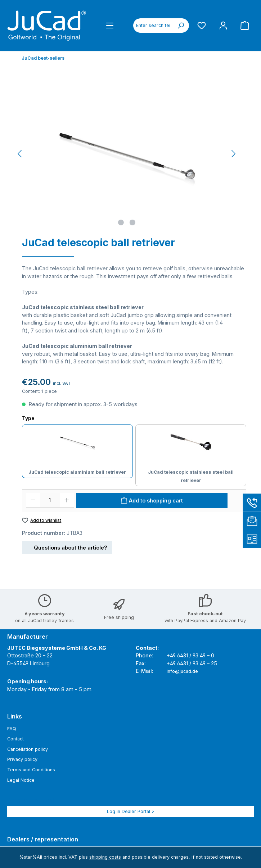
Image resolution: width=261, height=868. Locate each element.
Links (15, 716)
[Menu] (110, 25)
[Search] (181, 26)
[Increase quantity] (67, 500)
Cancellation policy (28, 749)
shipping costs (105, 857)
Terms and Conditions (31, 770)
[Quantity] (50, 500)
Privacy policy (22, 759)
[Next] (233, 154)
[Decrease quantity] (33, 500)
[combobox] (153, 26)
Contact (15, 739)
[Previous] (20, 154)
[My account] (223, 25)
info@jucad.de (182, 671)
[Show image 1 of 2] (121, 222)
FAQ (12, 729)
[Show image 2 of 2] (132, 222)
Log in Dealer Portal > (131, 811)
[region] (127, 153)
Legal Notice (21, 780)
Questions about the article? (67, 546)
